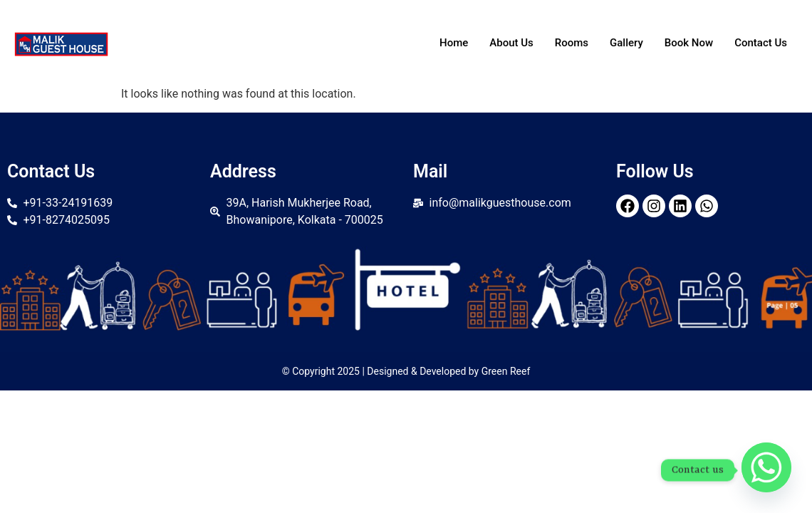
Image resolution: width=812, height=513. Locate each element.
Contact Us (761, 43)
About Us (511, 43)
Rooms (572, 43)
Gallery (626, 43)
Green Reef (506, 371)
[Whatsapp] (766, 470)
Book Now (689, 43)
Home (454, 43)
